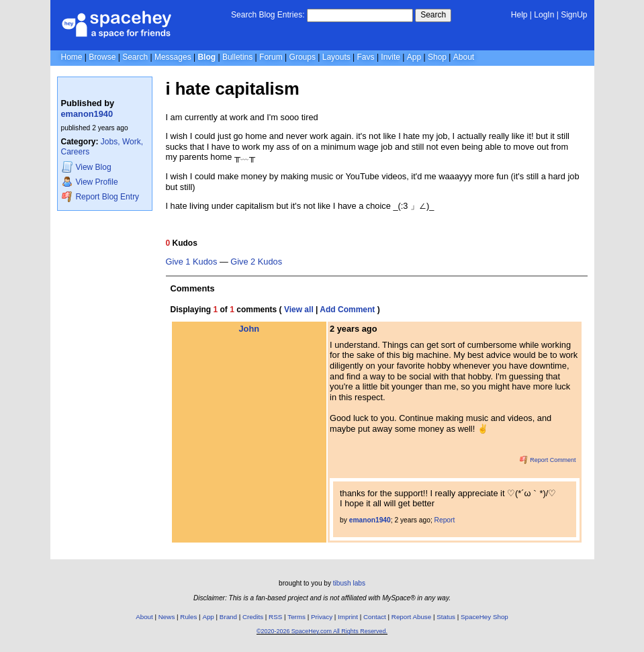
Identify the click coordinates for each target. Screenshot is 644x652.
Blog (206, 57)
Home (72, 57)
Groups (303, 57)
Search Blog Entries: (268, 15)
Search (433, 15)
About (464, 57)
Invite (390, 57)
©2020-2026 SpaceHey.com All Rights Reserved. (322, 631)
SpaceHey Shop (485, 617)
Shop (437, 57)
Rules (188, 617)
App (414, 57)
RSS (275, 617)
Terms (296, 617)
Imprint (348, 617)
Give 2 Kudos (256, 262)
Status (446, 617)
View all (299, 310)
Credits (253, 617)
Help (519, 15)
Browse (102, 57)
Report (445, 520)
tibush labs (349, 583)
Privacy (322, 617)
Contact (375, 617)
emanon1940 (87, 114)
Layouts (336, 57)
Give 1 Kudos (192, 262)
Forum (271, 57)
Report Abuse (411, 617)
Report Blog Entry (100, 196)
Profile (90, 182)
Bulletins (237, 57)
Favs (366, 57)
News (167, 617)
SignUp (574, 15)
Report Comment (548, 460)
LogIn (544, 15)
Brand (228, 617)
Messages (173, 57)
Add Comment (347, 310)
